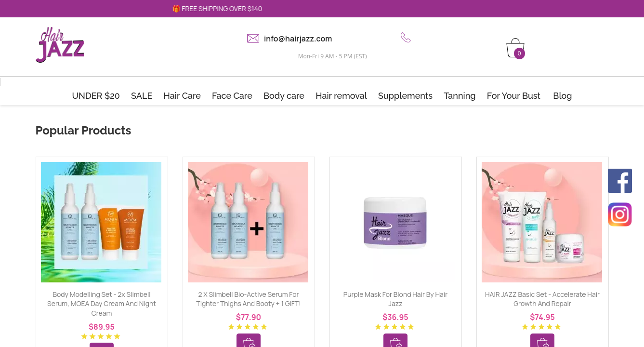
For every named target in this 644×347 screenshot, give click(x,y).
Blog (562, 96)
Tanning (460, 96)
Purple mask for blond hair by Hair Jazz (395, 299)
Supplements (405, 96)
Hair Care (182, 96)
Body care (284, 96)
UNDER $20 (96, 96)
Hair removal (341, 96)
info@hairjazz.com (298, 39)
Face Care (232, 96)
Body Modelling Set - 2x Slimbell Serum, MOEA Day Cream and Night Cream (102, 304)
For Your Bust (514, 96)
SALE (142, 96)
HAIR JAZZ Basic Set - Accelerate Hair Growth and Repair (542, 299)
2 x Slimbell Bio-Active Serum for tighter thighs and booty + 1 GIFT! (248, 299)
